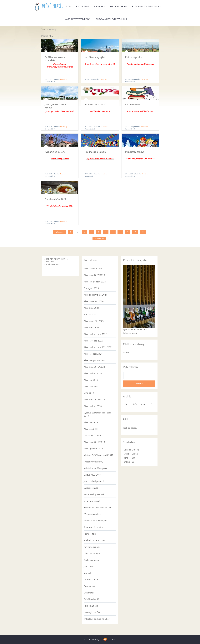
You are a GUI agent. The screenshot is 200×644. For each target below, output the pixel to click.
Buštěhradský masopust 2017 (98, 507)
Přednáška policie (92, 514)
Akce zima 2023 (91, 328)
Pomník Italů (90, 534)
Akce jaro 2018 (91, 429)
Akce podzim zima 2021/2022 (98, 347)
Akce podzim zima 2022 (95, 334)
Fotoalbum (82, 6)
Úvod (68, 6)
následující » (99, 239)
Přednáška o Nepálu (95, 152)
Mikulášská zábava (135, 152)
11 (143, 232)
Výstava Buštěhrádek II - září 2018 (97, 414)
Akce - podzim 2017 (93, 449)
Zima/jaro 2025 (91, 288)
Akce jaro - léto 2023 (94, 321)
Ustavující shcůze (92, 612)
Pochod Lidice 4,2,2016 (95, 540)
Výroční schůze (91, 488)
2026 (143, 404)
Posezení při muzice (93, 527)
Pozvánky (99, 6)
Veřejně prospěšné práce (96, 468)
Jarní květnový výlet (95, 57)
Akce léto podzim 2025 (95, 282)
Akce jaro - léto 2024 (94, 301)
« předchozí (59, 232)
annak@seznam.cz (53, 264)
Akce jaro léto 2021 (93, 354)
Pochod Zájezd (91, 606)
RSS (113, 640)
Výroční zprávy (118, 6)
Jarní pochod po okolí (94, 481)
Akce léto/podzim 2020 (95, 360)
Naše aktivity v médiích (78, 19)
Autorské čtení (133, 105)
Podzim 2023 (90, 314)
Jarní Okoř (89, 566)
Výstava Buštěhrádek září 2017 (99, 455)
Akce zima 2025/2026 (94, 275)
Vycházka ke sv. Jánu (55, 152)
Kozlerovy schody (92, 560)
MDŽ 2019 (89, 393)
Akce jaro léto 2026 (93, 269)
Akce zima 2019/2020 (94, 367)
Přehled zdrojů (130, 428)
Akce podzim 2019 (93, 373)
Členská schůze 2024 (55, 199)
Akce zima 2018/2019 (94, 400)
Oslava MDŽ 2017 (92, 475)
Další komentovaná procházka (55, 59)
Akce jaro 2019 (91, 386)
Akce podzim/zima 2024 (95, 295)
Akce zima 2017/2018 (94, 442)
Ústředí (127, 352)
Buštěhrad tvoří (91, 599)
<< (127, 404)
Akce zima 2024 (91, 308)
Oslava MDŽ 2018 (92, 435)
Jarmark (87, 573)
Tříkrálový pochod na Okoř (97, 619)
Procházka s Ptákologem (95, 521)
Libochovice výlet (92, 553)
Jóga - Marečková (92, 501)
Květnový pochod (134, 57)
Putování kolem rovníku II (111, 19)
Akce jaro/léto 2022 (93, 341)
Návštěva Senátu (92, 547)
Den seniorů (90, 586)
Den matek (89, 593)
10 (135, 232)
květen (136, 404)
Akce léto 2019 (91, 380)
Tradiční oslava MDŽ (95, 105)
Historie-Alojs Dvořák (94, 494)
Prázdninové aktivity (93, 462)
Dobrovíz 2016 (91, 580)
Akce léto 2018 (91, 422)
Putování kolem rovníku (147, 6)
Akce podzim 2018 (93, 406)
